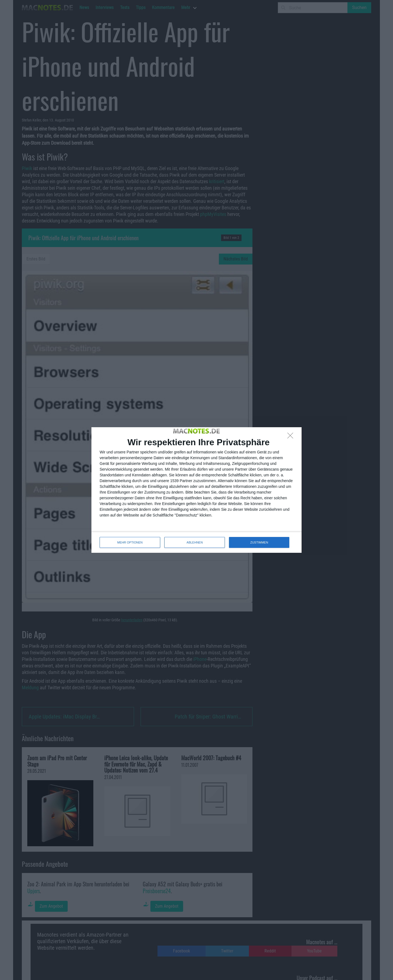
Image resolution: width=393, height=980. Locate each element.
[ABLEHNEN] (292, 437)
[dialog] (196, 490)
